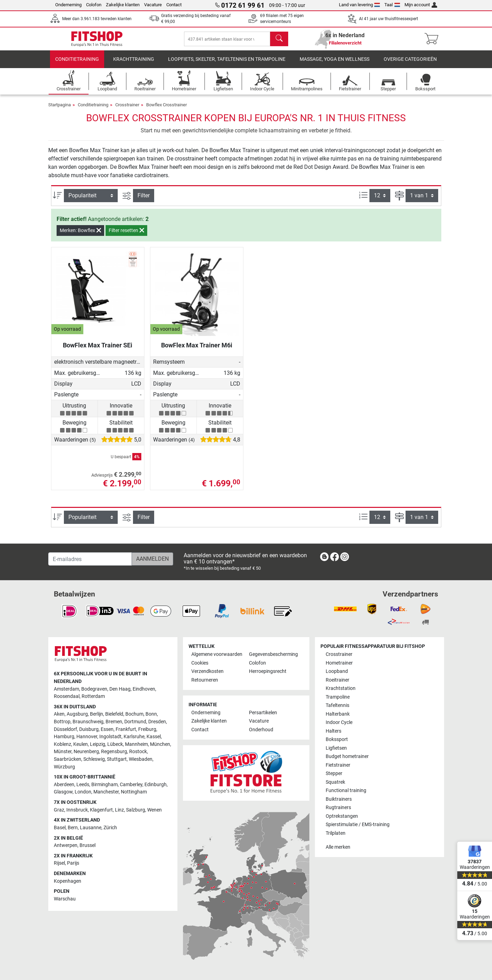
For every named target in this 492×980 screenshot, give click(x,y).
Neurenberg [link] (86, 752)
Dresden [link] (157, 722)
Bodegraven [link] (94, 689)
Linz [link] (119, 810)
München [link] (160, 744)
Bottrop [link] (62, 722)
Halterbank (338, 714)
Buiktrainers (339, 799)
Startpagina (60, 110)
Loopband (337, 672)
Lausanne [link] (91, 828)
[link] (324, 558)
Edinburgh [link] (156, 785)
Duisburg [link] (89, 729)
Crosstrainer (127, 110)
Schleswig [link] (94, 759)
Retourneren (205, 680)
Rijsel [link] (59, 863)
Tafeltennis (337, 706)
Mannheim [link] (136, 744)
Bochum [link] (134, 714)
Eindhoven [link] (144, 689)
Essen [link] (107, 729)
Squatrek (335, 782)
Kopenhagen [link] (68, 881)
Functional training (346, 790)
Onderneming (68, 5)
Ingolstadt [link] (110, 737)
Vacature (153, 5)
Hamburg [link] (64, 737)
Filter (144, 200)
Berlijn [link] (97, 714)
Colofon (94, 5)
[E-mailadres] (90, 559)
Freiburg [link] (147, 729)
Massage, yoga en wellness (335, 64)
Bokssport (337, 739)
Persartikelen (263, 713)
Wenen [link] (155, 810)
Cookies (200, 663)
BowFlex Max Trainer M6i (197, 350)
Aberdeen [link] (64, 785)
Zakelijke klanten (123, 5)
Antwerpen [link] (66, 845)
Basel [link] (60, 828)
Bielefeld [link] (114, 714)
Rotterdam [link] (93, 696)
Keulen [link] (81, 744)
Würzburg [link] (64, 767)
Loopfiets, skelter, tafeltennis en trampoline (227, 64)
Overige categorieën (410, 64)
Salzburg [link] (136, 810)
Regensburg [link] (114, 752)
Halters (333, 731)
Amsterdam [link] (66, 689)
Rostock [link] (138, 752)
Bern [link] (73, 828)
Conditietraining (77, 64)
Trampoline (338, 697)
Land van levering (360, 5)
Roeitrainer (337, 680)
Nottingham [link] (134, 792)
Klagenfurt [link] (101, 810)
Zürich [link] (110, 828)
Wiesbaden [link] (141, 759)
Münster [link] (63, 752)
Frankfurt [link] (126, 729)
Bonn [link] (151, 714)
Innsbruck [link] (77, 810)
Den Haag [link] (120, 689)
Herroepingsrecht (268, 672)
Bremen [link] (114, 722)
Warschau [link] (65, 899)
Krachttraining (134, 64)
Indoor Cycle (339, 722)
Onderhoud (261, 730)
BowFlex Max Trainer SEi (98, 350)
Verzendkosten (207, 672)
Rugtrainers (338, 808)
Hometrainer (339, 663)
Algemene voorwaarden (217, 655)
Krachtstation (341, 689)
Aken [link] (59, 714)
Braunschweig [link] (88, 722)
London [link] (83, 792)
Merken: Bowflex (80, 235)
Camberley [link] (131, 785)
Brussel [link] (87, 845)
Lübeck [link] (115, 744)
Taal (392, 5)
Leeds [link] (83, 785)
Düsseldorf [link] (65, 729)
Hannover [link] (87, 737)
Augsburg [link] (77, 714)
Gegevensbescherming (273, 655)
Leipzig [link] (98, 744)
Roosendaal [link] (67, 696)
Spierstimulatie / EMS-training (358, 825)
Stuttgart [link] (117, 759)
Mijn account (421, 5)
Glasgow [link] (63, 792)
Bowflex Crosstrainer (166, 110)
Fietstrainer (338, 765)
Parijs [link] (73, 863)
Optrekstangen (342, 816)
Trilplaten (336, 833)
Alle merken (338, 847)
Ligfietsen (336, 748)
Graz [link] (59, 810)
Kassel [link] (154, 737)
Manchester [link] (106, 792)
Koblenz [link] (62, 744)
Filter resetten (126, 235)
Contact (174, 5)
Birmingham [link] (105, 785)
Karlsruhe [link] (134, 737)
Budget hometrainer (347, 756)
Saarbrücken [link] (68, 759)
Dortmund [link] (135, 722)
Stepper (334, 773)
